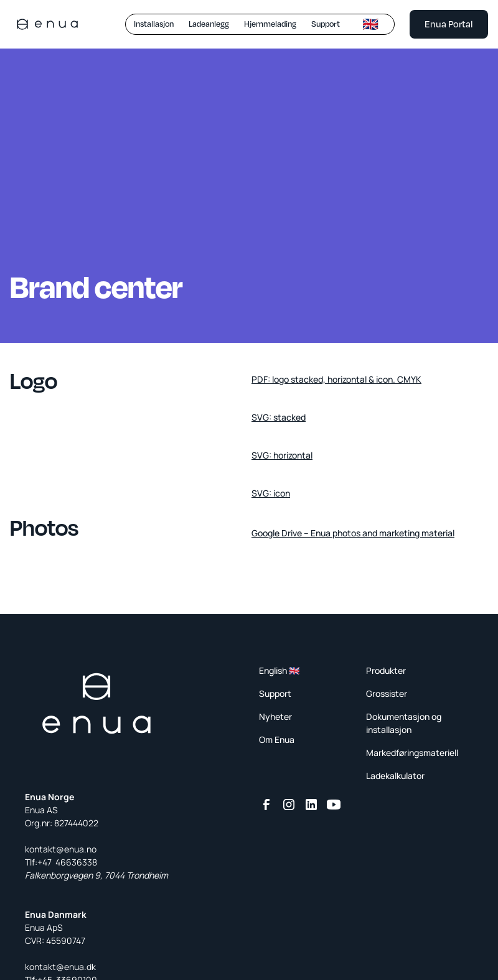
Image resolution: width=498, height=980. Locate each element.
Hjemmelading (270, 24)
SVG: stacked (279, 417)
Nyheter (275, 716)
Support (326, 24)
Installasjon (154, 24)
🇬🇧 (370, 24)
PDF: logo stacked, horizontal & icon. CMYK (336, 379)
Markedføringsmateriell (412, 753)
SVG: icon (271, 493)
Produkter (386, 670)
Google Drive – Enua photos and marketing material (353, 533)
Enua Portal (449, 24)
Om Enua (277, 740)
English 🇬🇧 (279, 670)
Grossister (387, 693)
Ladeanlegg (209, 24)
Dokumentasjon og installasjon (404, 723)
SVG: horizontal (282, 455)
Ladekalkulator (395, 776)
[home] (47, 24)
